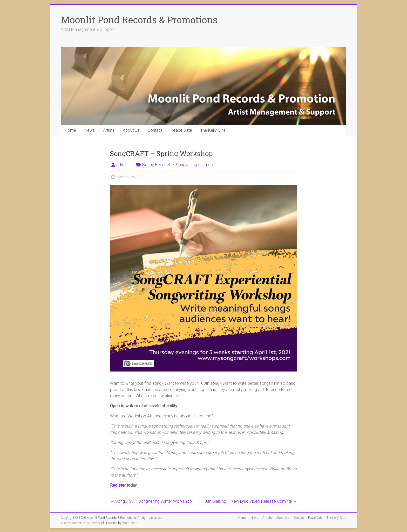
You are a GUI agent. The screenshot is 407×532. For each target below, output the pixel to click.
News (90, 130)
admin (122, 165)
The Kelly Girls (213, 130)
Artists (109, 130)
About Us (131, 130)
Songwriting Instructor (196, 165)
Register (118, 485)
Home (70, 130)
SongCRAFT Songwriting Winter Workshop (151, 501)
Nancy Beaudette (158, 165)
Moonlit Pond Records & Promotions (139, 20)
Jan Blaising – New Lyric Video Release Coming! (251, 501)
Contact (155, 130)
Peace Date (181, 130)
